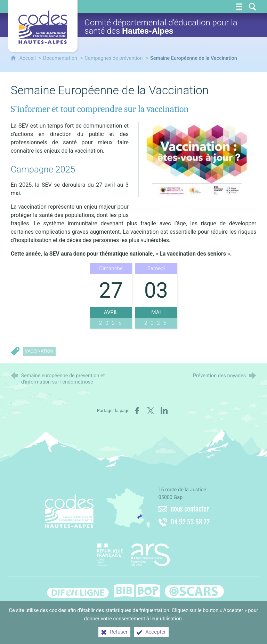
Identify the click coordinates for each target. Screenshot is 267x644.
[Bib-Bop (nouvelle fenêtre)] (137, 591)
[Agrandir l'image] (197, 159)
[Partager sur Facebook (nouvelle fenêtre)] (137, 411)
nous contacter (190, 509)
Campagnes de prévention (114, 58)
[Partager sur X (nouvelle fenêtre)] (151, 411)
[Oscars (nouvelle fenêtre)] (194, 591)
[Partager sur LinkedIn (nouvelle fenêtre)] (164, 411)
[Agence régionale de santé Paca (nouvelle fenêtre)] (133, 552)
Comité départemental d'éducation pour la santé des (161, 27)
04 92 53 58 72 (190, 522)
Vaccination (39, 351)
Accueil (28, 58)
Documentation (60, 58)
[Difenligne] (78, 591)
